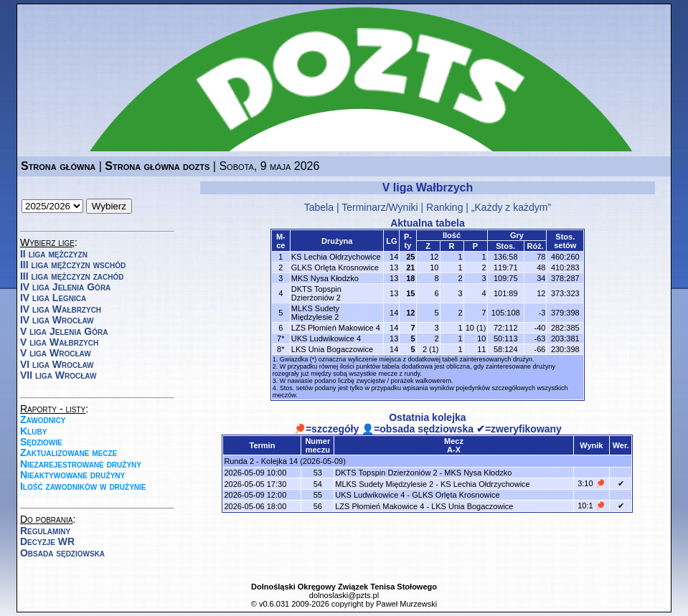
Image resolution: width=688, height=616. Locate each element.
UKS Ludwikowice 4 (326, 338)
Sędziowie (41, 442)
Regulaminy (45, 531)
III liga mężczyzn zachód (72, 276)
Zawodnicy (43, 420)
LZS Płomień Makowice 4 (336, 328)
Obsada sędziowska (62, 553)
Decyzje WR (47, 541)
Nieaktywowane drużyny (72, 475)
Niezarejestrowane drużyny (81, 464)
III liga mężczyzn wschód (73, 265)
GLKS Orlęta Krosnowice (335, 267)
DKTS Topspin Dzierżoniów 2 (316, 293)
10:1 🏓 (591, 506)
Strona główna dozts (157, 166)
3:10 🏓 (591, 483)
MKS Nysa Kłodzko (325, 278)
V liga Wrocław (56, 353)
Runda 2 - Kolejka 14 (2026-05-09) (284, 461)
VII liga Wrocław (58, 375)
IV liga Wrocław (57, 320)
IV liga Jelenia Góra (65, 287)
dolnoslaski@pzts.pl (344, 595)
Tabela (319, 207)
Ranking (444, 207)
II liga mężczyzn (54, 254)
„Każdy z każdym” (511, 207)
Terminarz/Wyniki (380, 207)
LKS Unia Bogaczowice (332, 349)
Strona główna (58, 166)
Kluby (33, 431)
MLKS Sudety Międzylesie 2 (315, 313)
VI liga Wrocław (57, 364)
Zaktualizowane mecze (69, 452)
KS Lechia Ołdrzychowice (336, 257)
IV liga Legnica (53, 298)
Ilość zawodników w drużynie (83, 486)
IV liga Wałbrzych (61, 309)
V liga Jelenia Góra (64, 331)
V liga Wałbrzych (59, 342)
